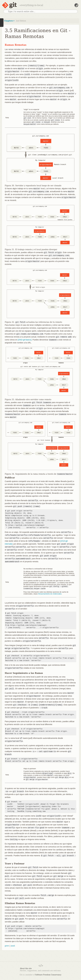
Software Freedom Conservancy (48, 973)
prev (7, 944)
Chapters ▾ (9, 21)
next (13, 944)
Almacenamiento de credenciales (50, 593)
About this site (26, 967)
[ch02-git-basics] (25, 339)
